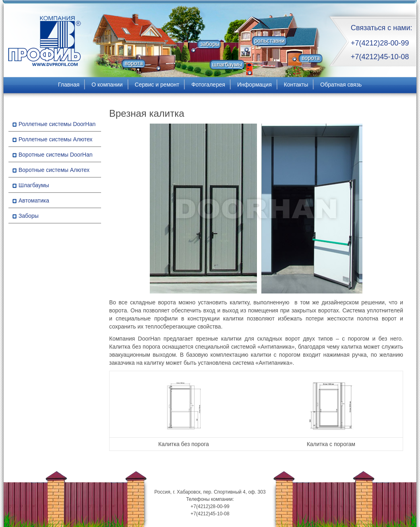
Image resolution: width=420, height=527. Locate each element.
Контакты (296, 85)
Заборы (29, 216)
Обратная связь (341, 85)
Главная (69, 85)
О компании (107, 85)
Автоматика (34, 200)
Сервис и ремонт (157, 85)
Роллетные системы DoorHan (57, 124)
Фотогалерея (208, 85)
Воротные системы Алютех (54, 170)
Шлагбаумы (34, 185)
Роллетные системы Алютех (56, 139)
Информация (254, 85)
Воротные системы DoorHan (56, 155)
